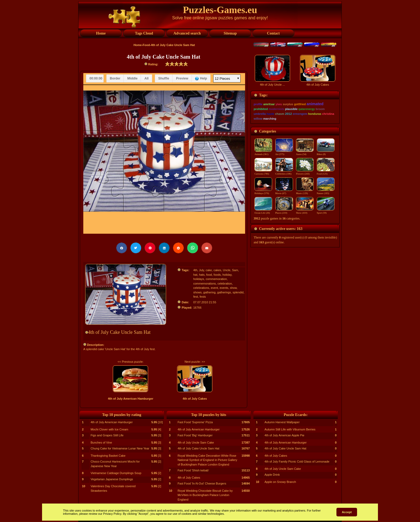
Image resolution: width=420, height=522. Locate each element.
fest (196, 297)
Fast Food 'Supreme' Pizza (195, 422)
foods (217, 275)
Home (138, 45)
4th (195, 270)
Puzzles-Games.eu (220, 10)
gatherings (224, 292)
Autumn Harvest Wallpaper (282, 422)
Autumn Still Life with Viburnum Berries (290, 429)
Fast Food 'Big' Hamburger (195, 435)
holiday (227, 275)
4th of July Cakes (195, 399)
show (233, 288)
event (214, 288)
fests (203, 297)
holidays (198, 279)
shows (197, 292)
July (202, 270)
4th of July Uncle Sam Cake (196, 442)
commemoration (216, 279)
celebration (225, 283)
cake (209, 270)
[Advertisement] (295, 90)
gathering (209, 292)
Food (146, 45)
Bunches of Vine (101, 442)
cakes (217, 270)
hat (195, 275)
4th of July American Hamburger (131, 399)
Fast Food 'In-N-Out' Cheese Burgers (202, 483)
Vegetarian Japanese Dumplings (112, 479)
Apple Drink (272, 475)
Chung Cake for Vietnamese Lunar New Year (120, 448)
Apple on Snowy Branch (280, 482)
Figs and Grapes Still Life (107, 435)
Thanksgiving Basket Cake (108, 456)
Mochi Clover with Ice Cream (109, 429)
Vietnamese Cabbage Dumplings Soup (116, 473)
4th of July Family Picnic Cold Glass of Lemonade (297, 462)
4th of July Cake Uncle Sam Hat (198, 448)
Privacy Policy (112, 514)
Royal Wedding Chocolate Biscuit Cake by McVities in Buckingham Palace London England (205, 495)
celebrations (201, 288)
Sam (235, 270)
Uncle (227, 270)
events (224, 288)
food (209, 275)
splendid (238, 292)
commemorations (204, 283)
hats (202, 275)
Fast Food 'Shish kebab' (193, 470)
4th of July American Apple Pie (285, 435)
